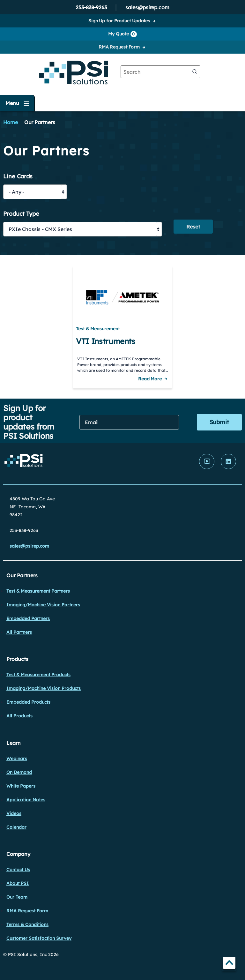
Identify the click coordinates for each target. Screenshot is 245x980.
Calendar (16, 827)
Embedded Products (28, 702)
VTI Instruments (106, 341)
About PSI (18, 883)
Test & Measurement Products (38, 675)
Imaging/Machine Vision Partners (43, 605)
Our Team (17, 897)
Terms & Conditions (27, 924)
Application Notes (26, 800)
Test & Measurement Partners (38, 591)
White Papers (21, 786)
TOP (229, 964)
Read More (150, 379)
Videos (14, 813)
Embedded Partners (28, 618)
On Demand (19, 772)
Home (11, 122)
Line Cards (18, 177)
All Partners (19, 632)
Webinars (17, 759)
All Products (19, 716)
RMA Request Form (119, 47)
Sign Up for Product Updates (119, 21)
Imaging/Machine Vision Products (44, 688)
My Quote (122, 34)
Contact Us (18, 870)
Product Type (21, 214)
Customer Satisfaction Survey (39, 938)
